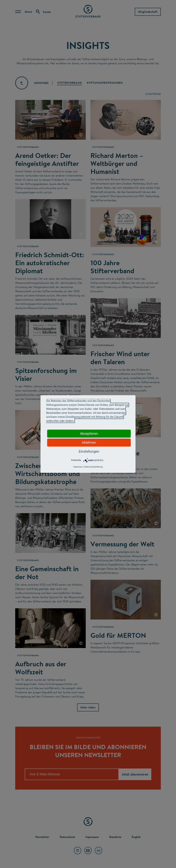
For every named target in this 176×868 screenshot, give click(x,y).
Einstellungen (89, 451)
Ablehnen (89, 442)
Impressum (78, 467)
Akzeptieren (89, 434)
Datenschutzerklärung (93, 467)
